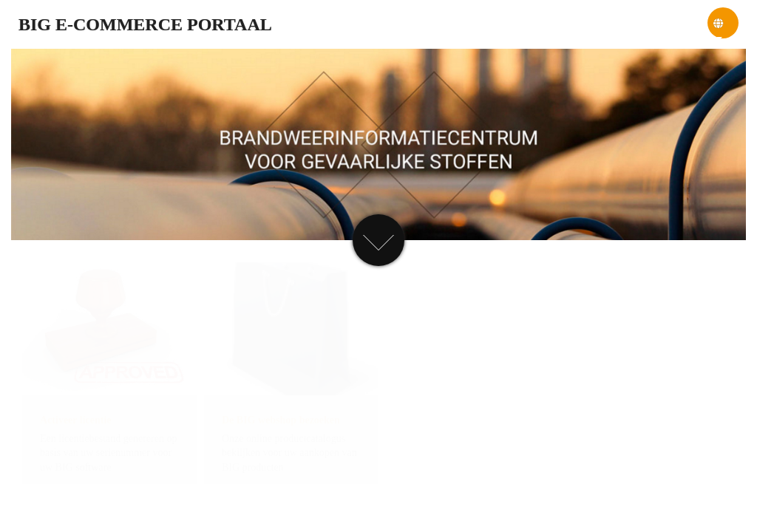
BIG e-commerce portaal (145, 24)
